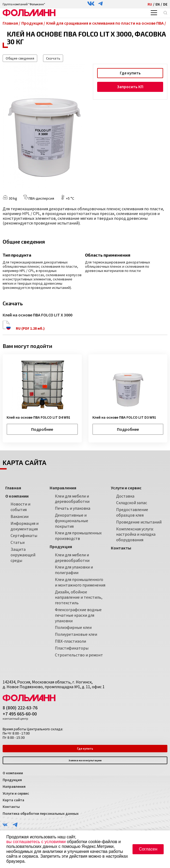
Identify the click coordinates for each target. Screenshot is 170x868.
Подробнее (42, 429)
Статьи (18, 542)
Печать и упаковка (73, 508)
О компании (13, 773)
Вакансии (20, 516)
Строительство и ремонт (79, 655)
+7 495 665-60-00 (20, 716)
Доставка (125, 496)
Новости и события (20, 507)
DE (165, 4)
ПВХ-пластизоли (70, 641)
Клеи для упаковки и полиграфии (74, 570)
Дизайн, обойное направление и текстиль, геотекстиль (79, 597)
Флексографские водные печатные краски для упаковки (78, 615)
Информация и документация (25, 526)
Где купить (130, 73)
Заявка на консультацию (85, 760)
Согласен (148, 849)
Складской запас (132, 503)
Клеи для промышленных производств (78, 536)
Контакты (11, 807)
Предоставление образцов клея (132, 512)
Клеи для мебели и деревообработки (72, 498)
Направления (14, 786)
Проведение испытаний (139, 522)
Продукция (12, 780)
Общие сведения (20, 58)
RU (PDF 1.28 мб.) (24, 326)
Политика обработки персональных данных (41, 813)
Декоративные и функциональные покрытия (72, 520)
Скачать (53, 58)
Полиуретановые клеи (76, 634)
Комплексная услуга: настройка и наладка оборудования (136, 534)
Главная (13, 487)
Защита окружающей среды (23, 554)
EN (158, 4)
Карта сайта (13, 800)
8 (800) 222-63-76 (20, 708)
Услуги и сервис (16, 793)
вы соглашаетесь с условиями (36, 842)
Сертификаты (24, 535)
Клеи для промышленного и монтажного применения (80, 582)
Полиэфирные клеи (73, 627)
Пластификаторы (72, 648)
